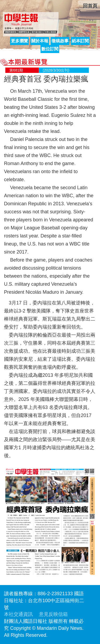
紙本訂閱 (80, 41)
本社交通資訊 (18, 614)
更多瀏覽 (19, 41)
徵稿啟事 (60, 41)
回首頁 (90, 6)
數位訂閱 (50, 49)
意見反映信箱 (53, 614)
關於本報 (40, 41)
